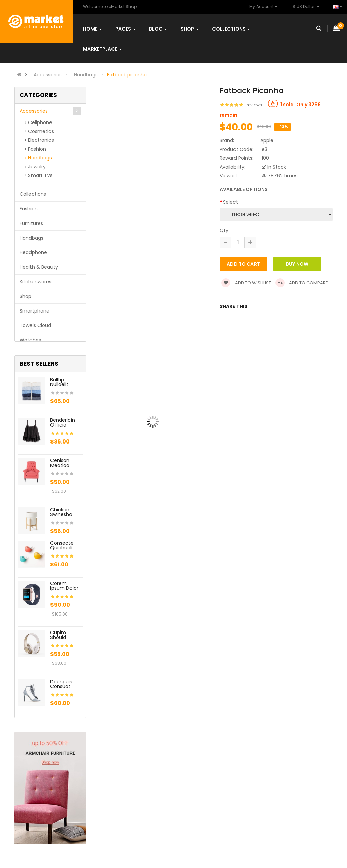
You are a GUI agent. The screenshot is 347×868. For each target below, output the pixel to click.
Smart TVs (40, 175)
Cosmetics (41, 131)
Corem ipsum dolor (64, 586)
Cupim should (58, 635)
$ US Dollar (306, 7)
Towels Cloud (35, 325)
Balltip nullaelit (59, 382)
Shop (26, 296)
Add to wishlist (246, 283)
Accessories (48, 75)
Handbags (86, 75)
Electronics (41, 140)
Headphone (33, 252)
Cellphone (40, 122)
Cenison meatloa (60, 463)
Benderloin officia (63, 422)
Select (230, 202)
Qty (224, 230)
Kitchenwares (36, 282)
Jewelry (37, 167)
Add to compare (302, 283)
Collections (33, 194)
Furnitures (31, 223)
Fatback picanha (127, 75)
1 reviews (253, 105)
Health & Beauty (39, 267)
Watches (30, 340)
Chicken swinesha (61, 512)
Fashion (37, 149)
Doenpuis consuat (61, 684)
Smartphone (35, 311)
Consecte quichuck (62, 545)
